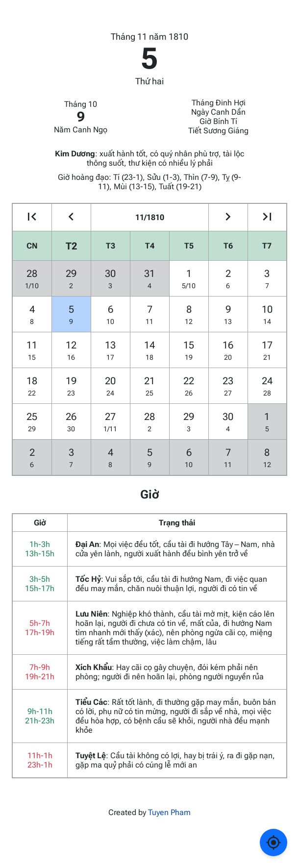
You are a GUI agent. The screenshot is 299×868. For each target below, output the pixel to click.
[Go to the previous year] (32, 217)
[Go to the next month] (228, 217)
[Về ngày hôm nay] (274, 843)
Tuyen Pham (169, 812)
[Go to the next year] (267, 217)
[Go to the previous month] (71, 217)
